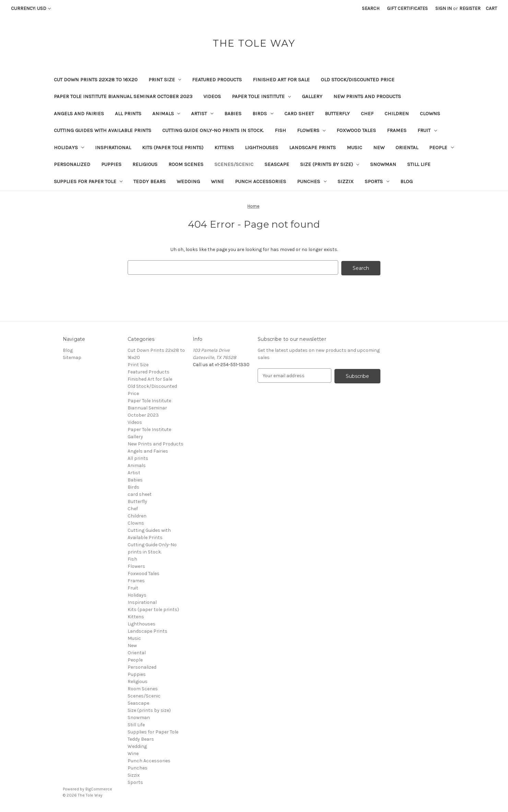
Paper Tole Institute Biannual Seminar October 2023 (123, 96)
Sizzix (346, 181)
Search (371, 8)
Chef (367, 114)
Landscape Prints (312, 147)
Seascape (277, 164)
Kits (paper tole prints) (173, 147)
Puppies (111, 164)
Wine (217, 181)
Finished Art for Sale (281, 80)
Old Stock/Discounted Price (358, 80)
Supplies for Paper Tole (88, 181)
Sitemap (72, 357)
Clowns (430, 114)
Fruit (427, 130)
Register (470, 8)
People (441, 147)
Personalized (72, 164)
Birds (263, 114)
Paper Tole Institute (262, 96)
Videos (212, 96)
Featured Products (217, 80)
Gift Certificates (407, 8)
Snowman (383, 164)
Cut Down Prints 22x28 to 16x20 (96, 80)
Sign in (444, 8)
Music (355, 147)
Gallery (312, 96)
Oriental (407, 147)
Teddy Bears (150, 181)
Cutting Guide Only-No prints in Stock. (213, 130)
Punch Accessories (261, 181)
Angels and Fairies (79, 114)
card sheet (299, 114)
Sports (377, 181)
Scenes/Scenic (234, 164)
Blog (406, 181)
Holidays (69, 147)
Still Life (419, 164)
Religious (145, 164)
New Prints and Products (367, 96)
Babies (233, 114)
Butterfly (337, 114)
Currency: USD (31, 8)
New (379, 147)
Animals (166, 114)
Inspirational (113, 147)
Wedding (188, 181)
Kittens (224, 147)
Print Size (165, 80)
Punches (312, 181)
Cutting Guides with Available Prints (103, 130)
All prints (128, 114)
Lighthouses (262, 147)
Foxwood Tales (356, 130)
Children (397, 114)
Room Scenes (186, 164)
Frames (397, 130)
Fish (280, 130)
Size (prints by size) (330, 164)
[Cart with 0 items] (491, 8)
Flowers (311, 130)
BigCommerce (99, 788)
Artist (202, 114)
